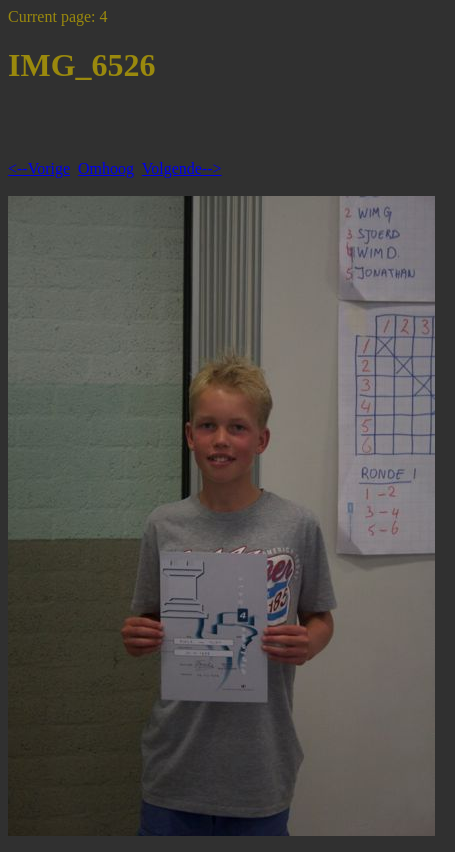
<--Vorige (39, 168)
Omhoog (106, 168)
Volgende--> (182, 168)
